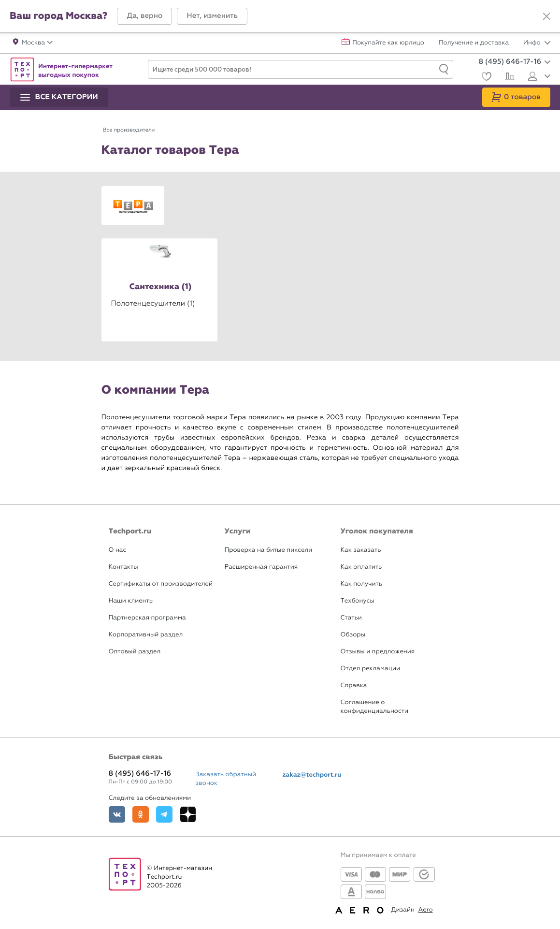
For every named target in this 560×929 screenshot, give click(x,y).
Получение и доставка (474, 43)
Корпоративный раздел (146, 635)
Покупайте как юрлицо (388, 43)
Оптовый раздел (135, 652)
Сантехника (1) (160, 287)
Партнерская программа (147, 618)
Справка (354, 686)
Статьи (351, 618)
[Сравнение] (509, 77)
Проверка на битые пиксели (269, 550)
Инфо (537, 43)
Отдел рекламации (371, 669)
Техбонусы (358, 601)
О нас (118, 550)
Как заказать (361, 550)
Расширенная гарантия (261, 567)
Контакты (123, 567)
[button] (144, 16)
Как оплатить (361, 567)
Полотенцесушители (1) (153, 303)
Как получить (361, 584)
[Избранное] (485, 78)
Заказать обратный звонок (226, 779)
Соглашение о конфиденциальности (374, 707)
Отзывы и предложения (378, 652)
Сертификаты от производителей (161, 584)
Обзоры (353, 635)
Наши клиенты (131, 601)
